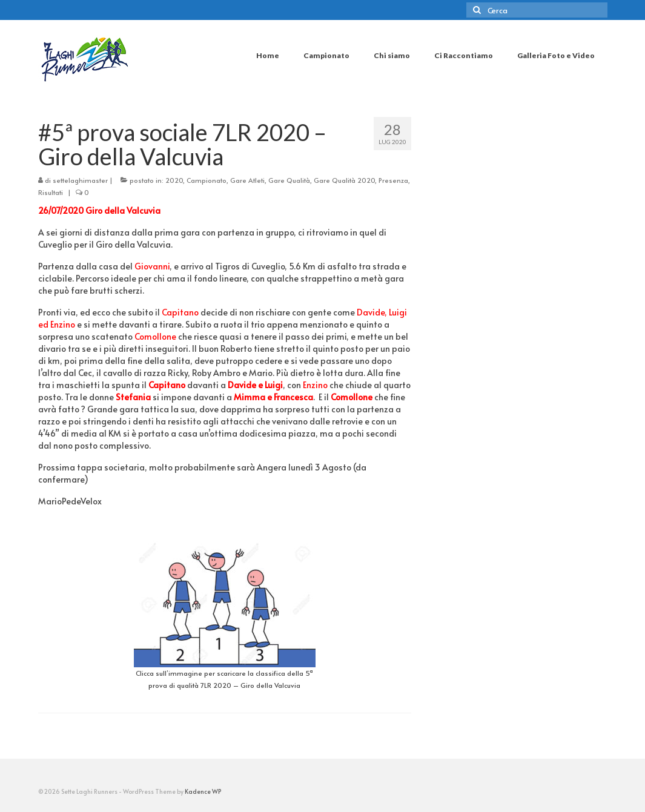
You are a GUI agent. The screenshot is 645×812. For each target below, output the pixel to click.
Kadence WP (203, 791)
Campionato (207, 180)
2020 (174, 180)
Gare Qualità (289, 180)
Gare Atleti (247, 180)
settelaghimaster (80, 180)
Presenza (393, 180)
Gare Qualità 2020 (344, 180)
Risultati (51, 192)
